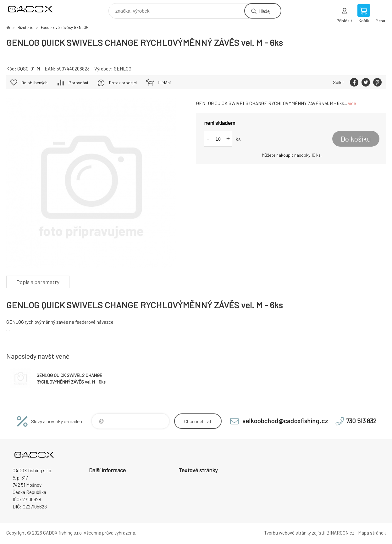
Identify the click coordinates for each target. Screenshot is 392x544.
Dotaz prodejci (123, 83)
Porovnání (78, 83)
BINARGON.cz (340, 533)
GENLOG (123, 69)
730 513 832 (361, 421)
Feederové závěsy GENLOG (65, 27)
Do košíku (356, 139)
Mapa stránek (372, 533)
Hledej (265, 11)
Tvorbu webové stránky (287, 533)
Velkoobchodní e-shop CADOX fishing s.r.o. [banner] (34, 9)
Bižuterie (25, 27)
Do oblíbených (34, 83)
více (352, 103)
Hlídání (164, 83)
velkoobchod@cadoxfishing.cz (285, 421)
